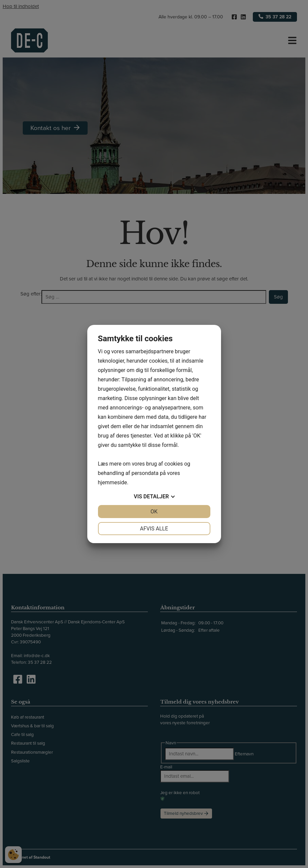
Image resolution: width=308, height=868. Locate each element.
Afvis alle (154, 529)
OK (154, 512)
